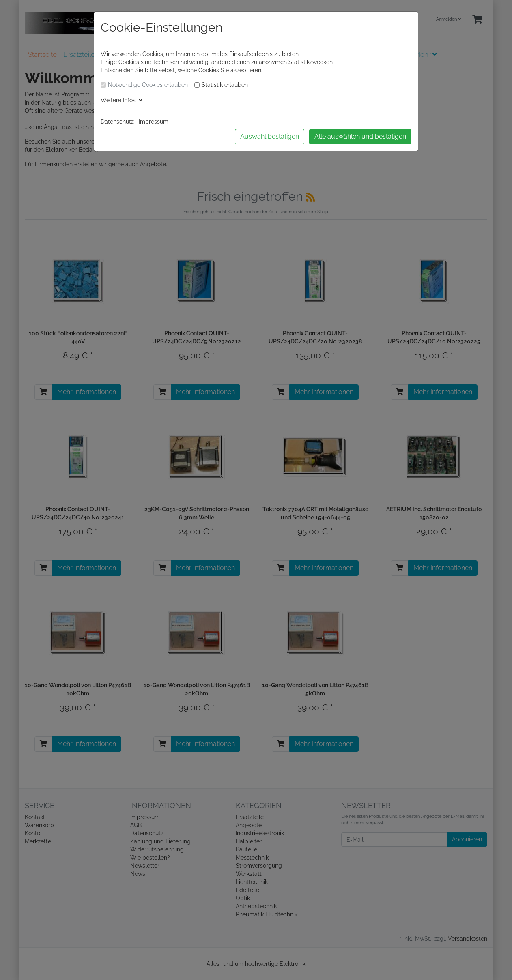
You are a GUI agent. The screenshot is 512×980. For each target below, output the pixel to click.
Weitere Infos (122, 100)
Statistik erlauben (225, 85)
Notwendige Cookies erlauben (148, 85)
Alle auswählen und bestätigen (360, 136)
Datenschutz (117, 122)
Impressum (154, 122)
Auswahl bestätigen (270, 136)
